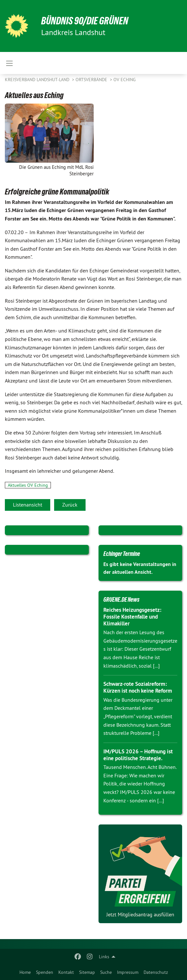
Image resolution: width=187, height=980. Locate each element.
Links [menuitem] (104, 957)
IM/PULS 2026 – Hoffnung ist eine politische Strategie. (138, 755)
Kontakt (66, 972)
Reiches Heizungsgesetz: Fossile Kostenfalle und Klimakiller (132, 617)
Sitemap (87, 972)
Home (25, 972)
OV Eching (125, 80)
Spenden (45, 972)
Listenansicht (28, 505)
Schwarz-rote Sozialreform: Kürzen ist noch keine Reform (138, 687)
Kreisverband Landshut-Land (38, 80)
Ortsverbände (92, 80)
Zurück (70, 505)
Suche (106, 972)
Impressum (128, 972)
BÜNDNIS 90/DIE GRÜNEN (85, 21)
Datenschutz (156, 972)
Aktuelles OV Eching (28, 485)
